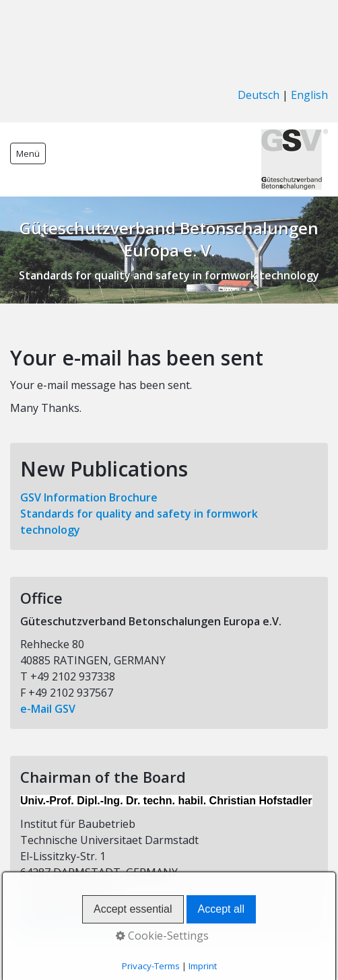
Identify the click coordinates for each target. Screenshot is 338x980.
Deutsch (259, 95)
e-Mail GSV (48, 709)
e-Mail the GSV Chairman (84, 921)
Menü (28, 153)
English (309, 95)
